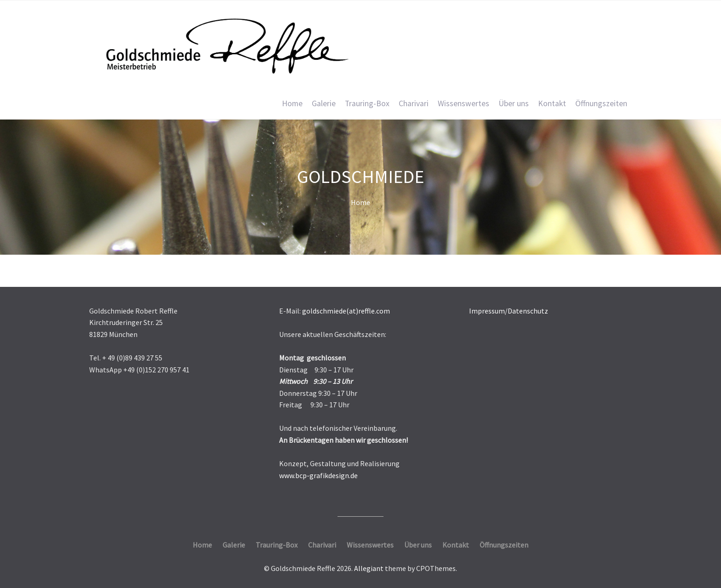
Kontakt (552, 103)
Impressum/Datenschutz (509, 311)
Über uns (514, 103)
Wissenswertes (463, 103)
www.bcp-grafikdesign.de (318, 475)
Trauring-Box (367, 103)
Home (292, 103)
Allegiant (369, 568)
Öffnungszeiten (601, 103)
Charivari (414, 103)
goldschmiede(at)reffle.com (346, 311)
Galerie (324, 103)
